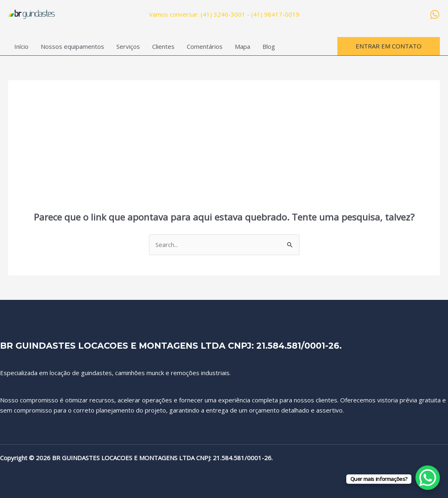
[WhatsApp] (435, 14)
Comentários (205, 46)
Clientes (163, 46)
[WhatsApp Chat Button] (428, 478)
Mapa (243, 46)
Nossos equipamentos (72, 46)
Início (21, 46)
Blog (269, 46)
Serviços (128, 46)
